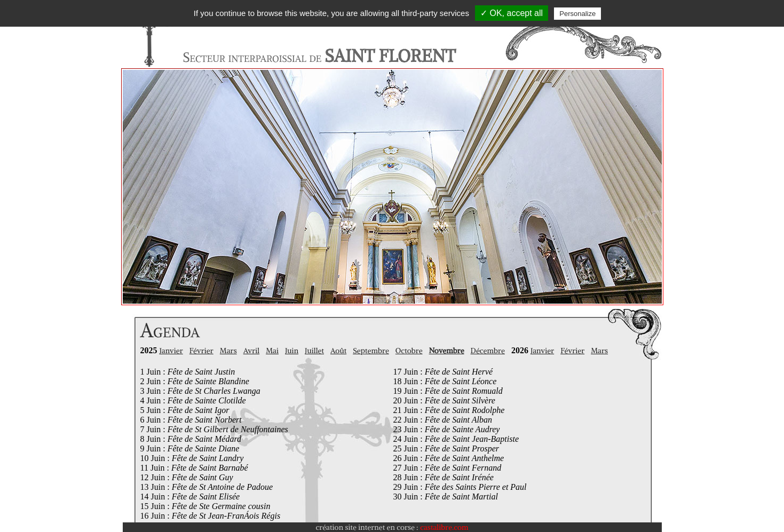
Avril (251, 351)
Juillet (314, 351)
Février (201, 351)
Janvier (171, 351)
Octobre (409, 351)
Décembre (488, 351)
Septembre (371, 351)
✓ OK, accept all (512, 13)
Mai (272, 351)
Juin (292, 351)
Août (338, 351)
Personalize (577, 14)
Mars (228, 351)
